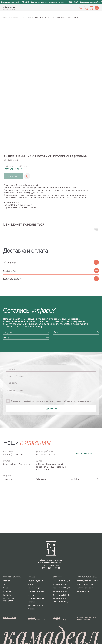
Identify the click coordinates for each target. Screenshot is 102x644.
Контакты (7, 595)
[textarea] (51, 392)
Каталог (16, 17)
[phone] (51, 376)
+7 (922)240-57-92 (13, 455)
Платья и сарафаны (36, 591)
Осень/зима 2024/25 (61, 588)
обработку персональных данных (39, 401)
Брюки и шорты (35, 588)
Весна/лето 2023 (60, 598)
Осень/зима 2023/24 (61, 595)
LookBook (7, 591)
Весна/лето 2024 (60, 591)
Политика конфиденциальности (36, 618)
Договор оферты (10, 617)
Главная (7, 17)
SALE (5, 584)
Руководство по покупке (88, 581)
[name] (51, 369)
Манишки (32, 595)
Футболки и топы (35, 605)
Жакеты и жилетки (36, 598)
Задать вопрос (51, 408)
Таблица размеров (13, 169)
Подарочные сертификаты (9, 599)
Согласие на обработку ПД (59, 618)
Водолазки (32, 602)
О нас (6, 588)
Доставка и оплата (85, 584)
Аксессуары (33, 609)
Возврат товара (84, 591)
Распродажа (27, 17)
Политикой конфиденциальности (78, 401)
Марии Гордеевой (84, 620)
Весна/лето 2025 (60, 584)
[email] (51, 383)
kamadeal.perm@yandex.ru (17, 464)
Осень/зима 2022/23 (61, 602)
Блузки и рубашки (36, 581)
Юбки (30, 584)
